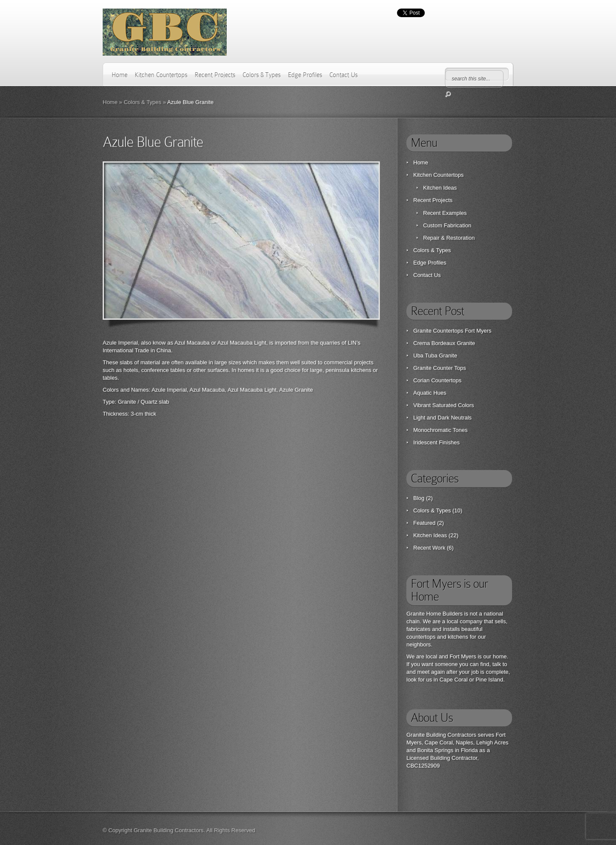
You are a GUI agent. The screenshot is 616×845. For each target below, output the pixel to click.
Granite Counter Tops (440, 368)
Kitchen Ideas (440, 188)
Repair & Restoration (449, 238)
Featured (424, 523)
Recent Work (429, 548)
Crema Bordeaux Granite (444, 343)
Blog (419, 498)
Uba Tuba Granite (435, 356)
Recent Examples (445, 213)
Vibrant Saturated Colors (444, 405)
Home (120, 75)
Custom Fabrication (447, 225)
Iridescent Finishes (436, 442)
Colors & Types (262, 75)
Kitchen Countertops (161, 75)
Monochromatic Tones (440, 430)
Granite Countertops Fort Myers (452, 331)
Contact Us (344, 75)
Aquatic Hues (430, 393)
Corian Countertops (437, 380)
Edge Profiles (305, 75)
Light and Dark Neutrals (443, 418)
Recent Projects (215, 75)
